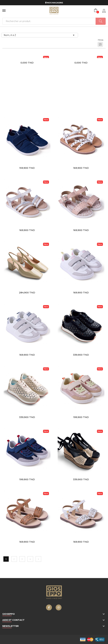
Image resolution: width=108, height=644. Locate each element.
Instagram (59, 607)
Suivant (38, 559)
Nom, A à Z (40, 35)
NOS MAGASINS (54, 3)
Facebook (49, 607)
